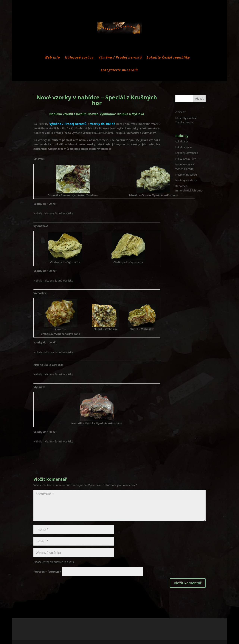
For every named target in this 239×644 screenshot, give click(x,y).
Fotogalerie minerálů (119, 70)
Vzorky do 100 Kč (103, 124)
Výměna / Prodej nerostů (120, 58)
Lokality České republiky (168, 58)
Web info (52, 58)
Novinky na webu (186, 175)
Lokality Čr (182, 141)
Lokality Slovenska (187, 153)
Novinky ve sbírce (186, 180)
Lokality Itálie (184, 147)
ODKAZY (180, 112)
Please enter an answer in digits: (54, 562)
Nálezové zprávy (79, 58)
